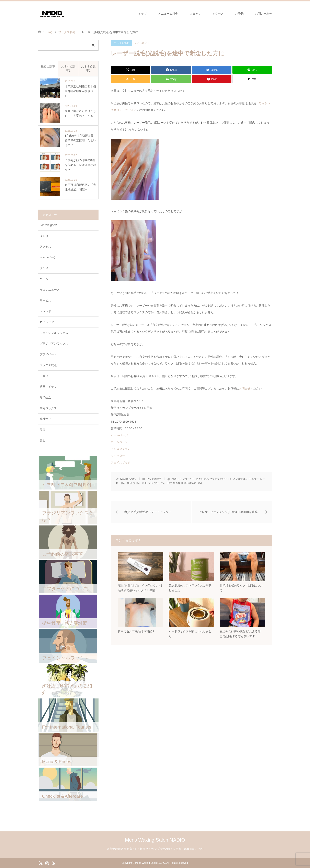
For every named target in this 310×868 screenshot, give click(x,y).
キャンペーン (48, 257)
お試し (175, 479)
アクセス (218, 14)
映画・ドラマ (48, 387)
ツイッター (118, 456)
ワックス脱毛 (122, 43)
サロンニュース (50, 290)
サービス (45, 300)
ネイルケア (47, 322)
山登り (44, 376)
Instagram (47, 863)
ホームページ (119, 435)
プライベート (48, 354)
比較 (169, 483)
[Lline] (252, 70)
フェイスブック (121, 462)
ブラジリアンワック (221, 479)
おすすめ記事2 (88, 69)
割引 (144, 483)
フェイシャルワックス (54, 333)
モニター (254, 479)
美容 (43, 430)
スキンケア (202, 479)
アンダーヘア (187, 479)
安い (157, 483)
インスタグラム (121, 449)
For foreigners (49, 225)
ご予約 (239, 14)
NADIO (133, 479)
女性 (151, 483)
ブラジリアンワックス (54, 344)
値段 (129, 483)
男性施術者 (190, 483)
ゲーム (44, 279)
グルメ (44, 268)
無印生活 (45, 397)
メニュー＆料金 (168, 14)
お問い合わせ (264, 14)
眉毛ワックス (48, 408)
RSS (53, 863)
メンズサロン (240, 479)
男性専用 (178, 483)
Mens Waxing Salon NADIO (155, 840)
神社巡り (45, 419)
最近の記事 (48, 66)
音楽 (43, 441)
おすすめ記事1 (68, 69)
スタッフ (195, 14)
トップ (142, 14)
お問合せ (245, 388)
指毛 (163, 483)
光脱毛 (137, 483)
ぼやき (44, 236)
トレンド (45, 311)
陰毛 (200, 483)
